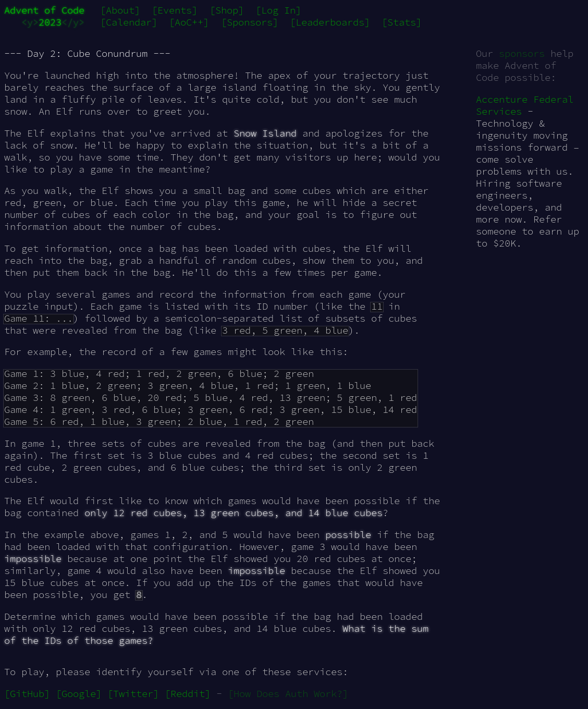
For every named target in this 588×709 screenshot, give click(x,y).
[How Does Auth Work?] (288, 694)
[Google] (79, 694)
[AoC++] (189, 22)
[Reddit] (188, 694)
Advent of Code (44, 10)
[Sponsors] (250, 22)
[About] (120, 10)
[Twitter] (133, 694)
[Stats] (402, 22)
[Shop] (227, 10)
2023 (50, 22)
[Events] (175, 10)
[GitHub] (27, 694)
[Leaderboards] (330, 22)
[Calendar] (129, 22)
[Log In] (278, 10)
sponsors (522, 53)
